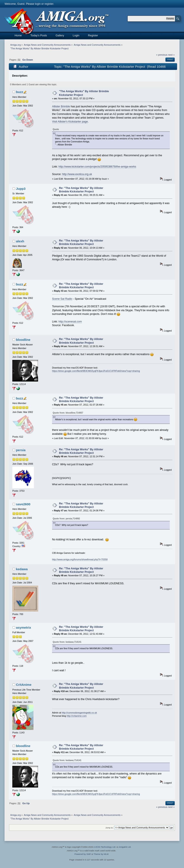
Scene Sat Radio (62, 299)
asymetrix (24, 627)
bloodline (23, 340)
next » (171, 55)
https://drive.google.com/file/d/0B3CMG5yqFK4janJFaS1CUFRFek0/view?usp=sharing (96, 371)
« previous (162, 55)
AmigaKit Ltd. (125, 847)
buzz (20, 92)
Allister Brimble (61, 106)
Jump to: (109, 828)
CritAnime (24, 685)
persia (21, 450)
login (38, 4)
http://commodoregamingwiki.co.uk (79, 713)
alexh (20, 241)
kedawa (22, 569)
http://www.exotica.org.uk (77, 174)
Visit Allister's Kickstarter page (70, 122)
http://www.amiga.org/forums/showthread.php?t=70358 (80, 559)
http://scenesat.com (70, 322)
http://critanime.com (77, 716)
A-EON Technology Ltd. (105, 847)
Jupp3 (21, 189)
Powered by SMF (83, 854)
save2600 (23, 504)
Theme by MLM (101, 854)
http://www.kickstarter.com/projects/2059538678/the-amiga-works (97, 167)
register (49, 4)
